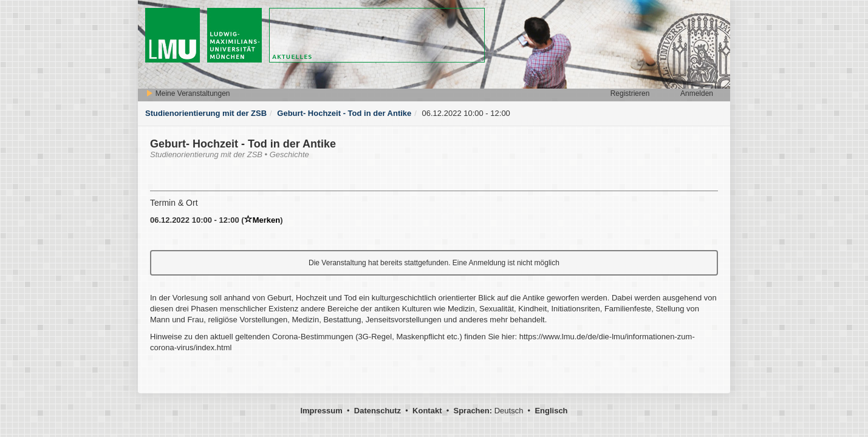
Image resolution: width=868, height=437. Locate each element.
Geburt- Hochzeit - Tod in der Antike (344, 113)
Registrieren (630, 93)
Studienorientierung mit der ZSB (206, 113)
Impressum (321, 411)
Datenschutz (378, 411)
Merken (262, 220)
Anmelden (697, 93)
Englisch (551, 411)
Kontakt (427, 411)
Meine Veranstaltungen (188, 93)
